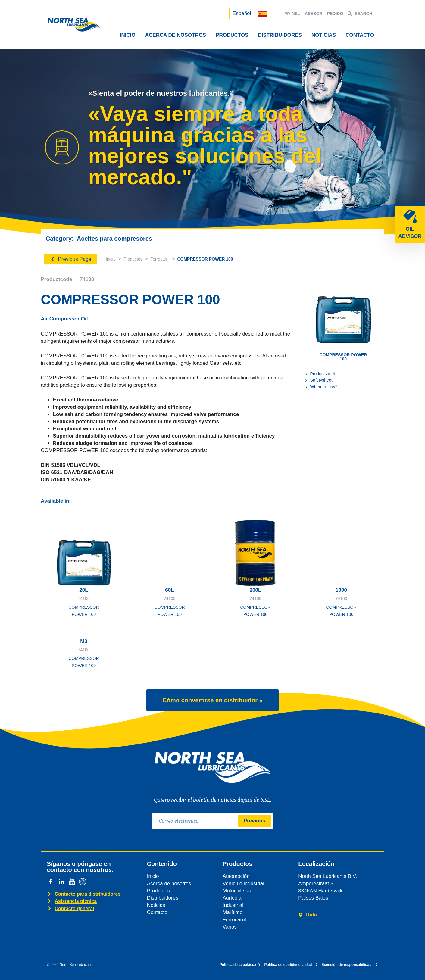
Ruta (311, 915)
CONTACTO (360, 35)
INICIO (128, 35)
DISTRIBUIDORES (280, 35)
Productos (133, 259)
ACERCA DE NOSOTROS (176, 35)
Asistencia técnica (76, 901)
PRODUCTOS (232, 35)
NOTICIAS (324, 35)
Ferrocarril (160, 259)
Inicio (111, 259)
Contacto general (75, 908)
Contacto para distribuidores (88, 894)
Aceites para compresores (114, 239)
